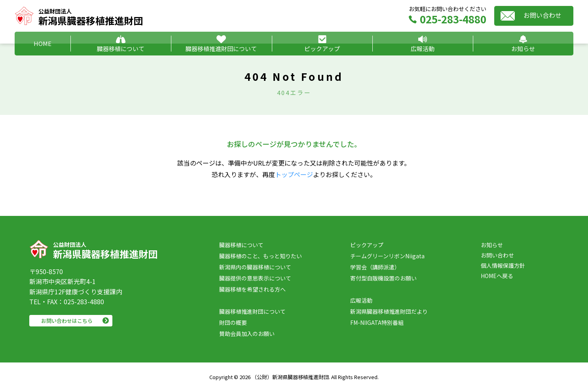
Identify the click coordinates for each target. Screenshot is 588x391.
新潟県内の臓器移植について (255, 267)
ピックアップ (322, 49)
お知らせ (523, 49)
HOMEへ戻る (497, 276)
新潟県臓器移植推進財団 (91, 16)
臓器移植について (121, 49)
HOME (43, 43)
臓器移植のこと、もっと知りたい (261, 256)
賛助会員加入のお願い (247, 334)
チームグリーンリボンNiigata (387, 256)
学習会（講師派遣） (375, 267)
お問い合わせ (542, 15)
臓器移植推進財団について (221, 49)
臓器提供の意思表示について (255, 278)
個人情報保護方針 (503, 265)
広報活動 (423, 49)
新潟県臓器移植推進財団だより (389, 311)
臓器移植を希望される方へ (252, 289)
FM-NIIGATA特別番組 (377, 322)
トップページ (294, 174)
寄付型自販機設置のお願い (383, 278)
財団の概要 (233, 322)
